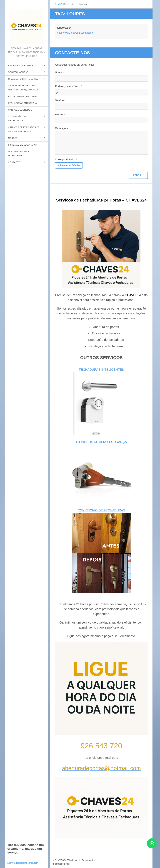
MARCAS (13, 138)
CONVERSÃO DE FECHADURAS (17, 119)
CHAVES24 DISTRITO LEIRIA (23, 79)
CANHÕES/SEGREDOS (20, 110)
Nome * (59, 73)
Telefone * (61, 101)
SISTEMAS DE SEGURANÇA (23, 145)
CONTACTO (14, 162)
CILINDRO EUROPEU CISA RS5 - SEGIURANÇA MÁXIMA (23, 88)
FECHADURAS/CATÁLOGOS (23, 96)
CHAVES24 (61, 4)
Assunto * (61, 114)
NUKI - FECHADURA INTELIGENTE (19, 154)
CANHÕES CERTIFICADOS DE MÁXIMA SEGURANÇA (24, 129)
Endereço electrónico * (69, 86)
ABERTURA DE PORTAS (21, 65)
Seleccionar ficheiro (69, 165)
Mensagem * (62, 128)
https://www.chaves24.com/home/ (76, 33)
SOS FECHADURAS (18, 72)
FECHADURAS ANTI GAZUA (22, 103)
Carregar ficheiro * (66, 160)
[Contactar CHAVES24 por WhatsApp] (152, 847)
